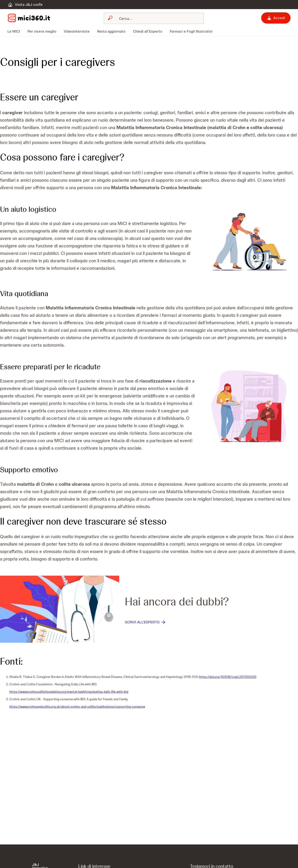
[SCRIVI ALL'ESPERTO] (146, 622)
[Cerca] (157, 18)
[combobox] (154, 18)
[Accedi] (276, 18)
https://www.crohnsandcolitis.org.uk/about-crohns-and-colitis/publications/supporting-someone (77, 707)
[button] (249, 240)
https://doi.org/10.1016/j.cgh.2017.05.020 (228, 677)
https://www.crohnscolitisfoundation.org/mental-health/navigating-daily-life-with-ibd (69, 692)
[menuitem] (16, 31)
